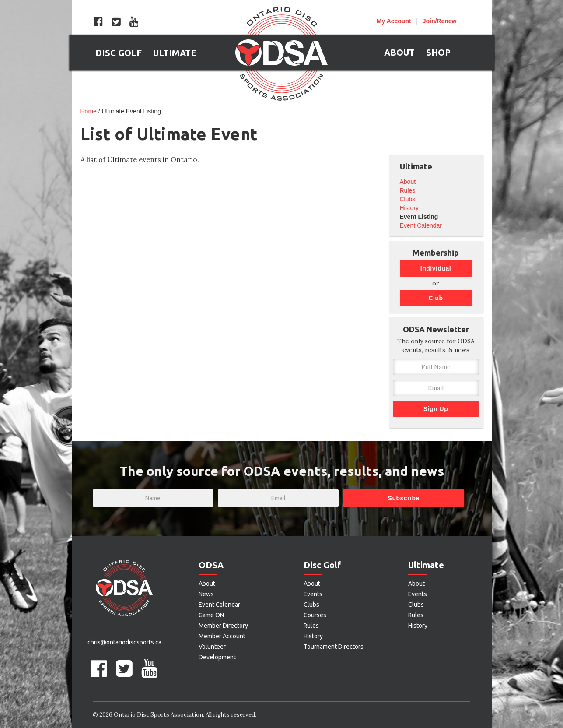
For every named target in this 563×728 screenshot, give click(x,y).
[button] (119, 53)
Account (394, 21)
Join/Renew (440, 21)
